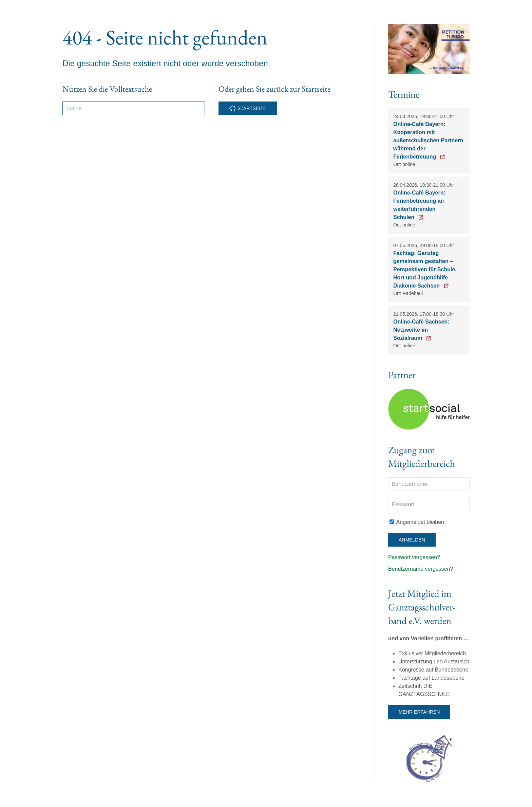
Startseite (248, 108)
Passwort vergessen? (414, 557)
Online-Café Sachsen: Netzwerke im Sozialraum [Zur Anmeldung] (421, 330)
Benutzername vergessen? (421, 569)
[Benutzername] (429, 484)
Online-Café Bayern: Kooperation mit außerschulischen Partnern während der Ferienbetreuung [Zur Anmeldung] (428, 140)
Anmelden (412, 540)
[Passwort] (429, 505)
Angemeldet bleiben (417, 522)
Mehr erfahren (419, 712)
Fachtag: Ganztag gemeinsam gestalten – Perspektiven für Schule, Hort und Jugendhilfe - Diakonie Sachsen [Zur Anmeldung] (425, 269)
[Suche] (134, 108)
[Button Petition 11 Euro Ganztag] (429, 48)
